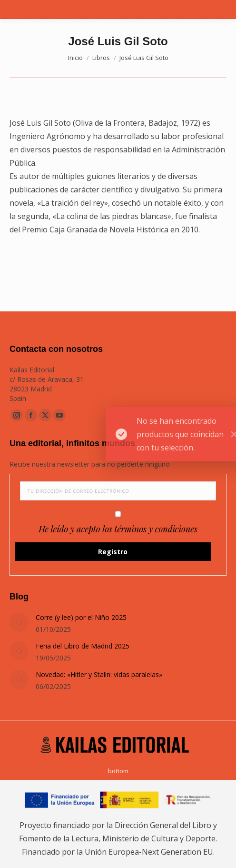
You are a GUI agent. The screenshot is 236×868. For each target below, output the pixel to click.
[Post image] (19, 622)
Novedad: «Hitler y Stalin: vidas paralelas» (99, 674)
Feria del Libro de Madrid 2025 (83, 646)
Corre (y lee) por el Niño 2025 (81, 617)
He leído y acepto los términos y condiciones (118, 529)
